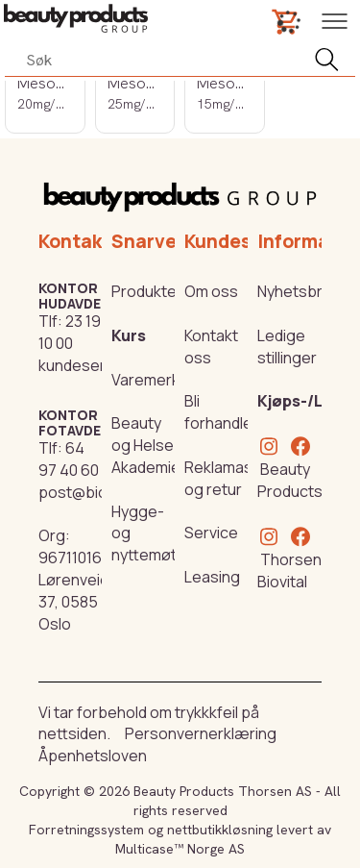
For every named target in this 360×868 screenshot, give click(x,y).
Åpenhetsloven (93, 756)
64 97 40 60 (69, 459)
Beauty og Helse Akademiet (149, 445)
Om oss (211, 291)
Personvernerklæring (201, 733)
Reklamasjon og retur (229, 478)
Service (211, 533)
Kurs (129, 335)
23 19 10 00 (70, 332)
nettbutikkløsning (220, 830)
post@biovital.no (98, 492)
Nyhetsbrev (299, 291)
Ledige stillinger (287, 347)
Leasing (212, 577)
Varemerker (153, 380)
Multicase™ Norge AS (180, 849)
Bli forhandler (221, 412)
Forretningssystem (86, 830)
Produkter (147, 291)
